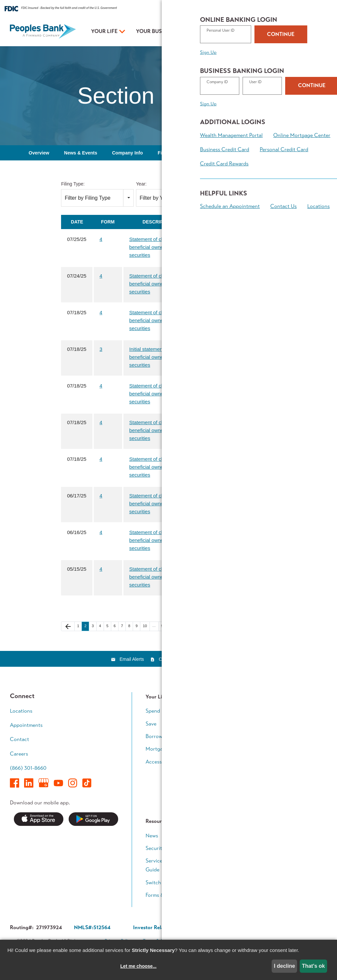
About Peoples (285, 9)
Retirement (291, 758)
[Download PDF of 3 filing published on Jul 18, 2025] (203, 349)
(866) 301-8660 (28, 768)
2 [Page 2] (87, 626)
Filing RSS (258, 607)
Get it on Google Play (93, 819)
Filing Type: (73, 184)
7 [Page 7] (123, 626)
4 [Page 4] (101, 626)
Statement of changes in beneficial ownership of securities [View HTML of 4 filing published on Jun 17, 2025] (156, 504)
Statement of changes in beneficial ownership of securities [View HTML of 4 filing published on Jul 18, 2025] (156, 320)
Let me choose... (139, 966)
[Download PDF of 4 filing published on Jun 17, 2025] (203, 496)
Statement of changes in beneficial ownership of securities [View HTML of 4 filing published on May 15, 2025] (156, 577)
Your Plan (210, 31)
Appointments (271, 32)
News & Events (81, 153)
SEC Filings (254, 153)
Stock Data (214, 153)
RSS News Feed (209, 659)
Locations (256, 32)
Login (319, 32)
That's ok (314, 966)
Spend (153, 711)
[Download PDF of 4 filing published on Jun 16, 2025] (203, 532)
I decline (285, 966)
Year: (141, 184)
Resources (253, 9)
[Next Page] (174, 626)
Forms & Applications (170, 895)
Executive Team (229, 836)
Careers (19, 754)
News (152, 836)
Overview (39, 153)
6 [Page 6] (116, 626)
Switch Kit (157, 882)
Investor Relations (232, 861)
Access (154, 762)
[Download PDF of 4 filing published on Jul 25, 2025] (203, 239)
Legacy (286, 771)
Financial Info (173, 153)
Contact (314, 9)
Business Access (230, 749)
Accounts (223, 711)
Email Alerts (132, 659)
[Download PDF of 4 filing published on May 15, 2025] (203, 569)
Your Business (156, 31)
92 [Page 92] (164, 626)
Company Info (127, 153)
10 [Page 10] (146, 626)
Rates (231, 9)
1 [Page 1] (80, 626)
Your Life (104, 31)
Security (155, 848)
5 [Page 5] (109, 626)
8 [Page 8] (131, 626)
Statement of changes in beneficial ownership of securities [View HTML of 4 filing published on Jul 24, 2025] (156, 284)
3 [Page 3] (94, 626)
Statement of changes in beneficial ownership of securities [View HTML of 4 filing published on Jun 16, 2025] (156, 540)
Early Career (292, 711)
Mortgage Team (163, 749)
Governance (295, 153)
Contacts (168, 659)
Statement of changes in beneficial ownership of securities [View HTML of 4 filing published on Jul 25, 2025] (156, 247)
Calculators (291, 805)
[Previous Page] (68, 626)
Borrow (154, 736)
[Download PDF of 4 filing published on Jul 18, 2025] (203, 312)
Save (151, 724)
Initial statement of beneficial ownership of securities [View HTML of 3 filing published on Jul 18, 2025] (155, 357)
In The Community (233, 848)
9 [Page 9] (138, 626)
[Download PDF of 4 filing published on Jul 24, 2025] (203, 276)
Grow (218, 736)
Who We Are (226, 874)
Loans (218, 724)
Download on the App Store (39, 819)
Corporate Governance (214, 927)
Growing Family (296, 724)
